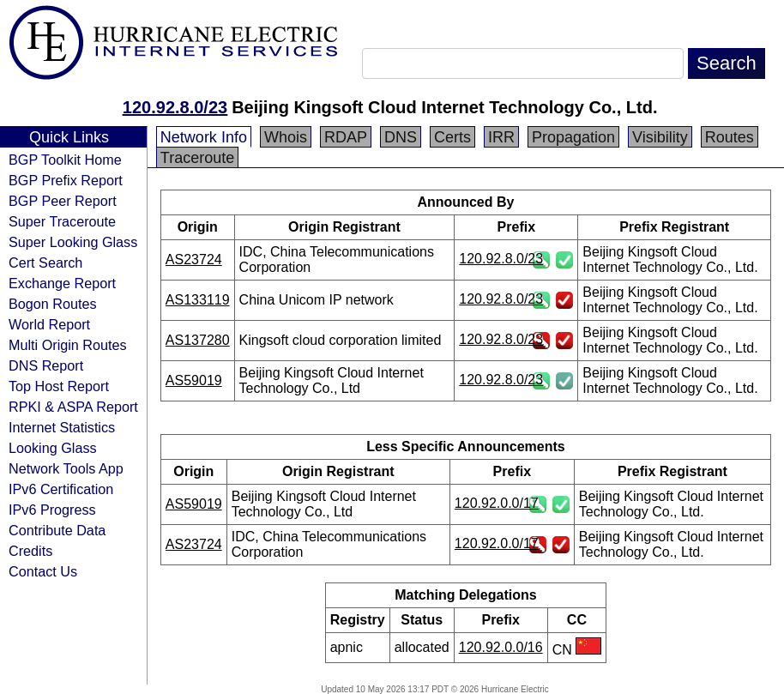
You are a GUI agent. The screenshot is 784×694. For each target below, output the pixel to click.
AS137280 (198, 340)
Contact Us (43, 571)
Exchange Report (62, 283)
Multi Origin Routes (68, 345)
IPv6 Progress (52, 510)
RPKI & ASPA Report (73, 407)
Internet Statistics (62, 427)
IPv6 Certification (61, 489)
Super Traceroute (62, 221)
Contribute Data (57, 530)
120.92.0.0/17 (497, 503)
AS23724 (194, 259)
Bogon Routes (53, 304)
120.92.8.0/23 (175, 107)
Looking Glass (53, 448)
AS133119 (198, 300)
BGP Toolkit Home (65, 160)
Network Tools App (66, 468)
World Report (49, 324)
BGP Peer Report (63, 201)
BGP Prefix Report (66, 180)
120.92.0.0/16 (501, 647)
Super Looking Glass (73, 242)
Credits (30, 551)
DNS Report (46, 365)
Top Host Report (59, 386)
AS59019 (194, 380)
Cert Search (45, 263)
